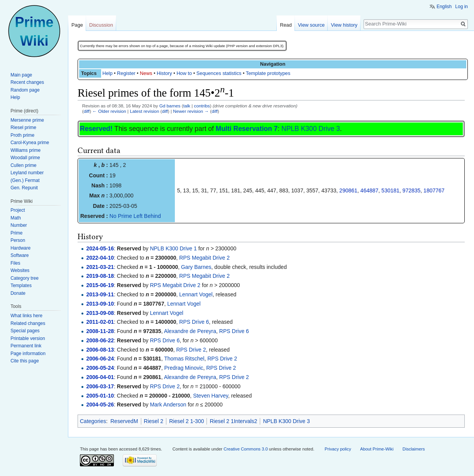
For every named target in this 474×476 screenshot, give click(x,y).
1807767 (434, 190)
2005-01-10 (100, 396)
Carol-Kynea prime (30, 143)
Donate (18, 293)
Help (107, 73)
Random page (25, 90)
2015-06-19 (100, 285)
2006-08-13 (100, 350)
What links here (26, 316)
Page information (28, 354)
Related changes (28, 323)
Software (19, 255)
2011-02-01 (100, 322)
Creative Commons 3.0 (245, 449)
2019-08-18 (100, 276)
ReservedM (124, 421)
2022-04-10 (100, 258)
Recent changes (27, 82)
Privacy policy (338, 449)
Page (77, 25)
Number (19, 225)
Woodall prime (25, 158)
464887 (370, 190)
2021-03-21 (100, 267)
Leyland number (27, 173)
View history (344, 25)
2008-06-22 (100, 340)
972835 (412, 190)
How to (184, 73)
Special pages (25, 331)
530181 (390, 190)
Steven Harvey (211, 396)
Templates (21, 286)
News (146, 73)
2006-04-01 (100, 377)
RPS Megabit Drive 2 (204, 258)
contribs (202, 106)
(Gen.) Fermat (25, 180)
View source (311, 25)
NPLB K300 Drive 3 (311, 129)
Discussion (101, 25)
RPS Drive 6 (194, 322)
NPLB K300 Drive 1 (173, 248)
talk (187, 106)
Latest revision (144, 111)
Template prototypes (268, 73)
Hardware (20, 248)
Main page (21, 75)
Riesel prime (23, 127)
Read (286, 25)
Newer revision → (191, 111)
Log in (461, 7)
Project (18, 210)
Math (16, 218)
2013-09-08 (100, 313)
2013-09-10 (100, 304)
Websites (20, 270)
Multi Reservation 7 (247, 129)
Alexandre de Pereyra (190, 331)
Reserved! (96, 129)
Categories (93, 421)
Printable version (28, 338)
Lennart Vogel (196, 294)
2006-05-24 (100, 368)
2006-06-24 (100, 359)
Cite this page (25, 361)
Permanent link (26, 346)
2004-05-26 (100, 405)
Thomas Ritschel (184, 359)
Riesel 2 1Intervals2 (233, 421)
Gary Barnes (196, 267)
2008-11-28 (100, 331)
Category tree (25, 278)
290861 (348, 190)
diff (87, 111)
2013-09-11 (100, 294)
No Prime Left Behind (135, 216)
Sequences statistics (219, 73)
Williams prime (25, 150)
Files (15, 263)
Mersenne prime (27, 120)
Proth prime (22, 135)
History (164, 73)
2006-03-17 (100, 386)
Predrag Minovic (184, 368)
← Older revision (109, 111)
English (444, 7)
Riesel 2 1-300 (186, 421)
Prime (16, 233)
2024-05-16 (100, 248)
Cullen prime (23, 165)
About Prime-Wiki (377, 449)
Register (126, 73)
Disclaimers (414, 449)
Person (18, 240)
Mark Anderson (168, 405)
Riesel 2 (154, 421)
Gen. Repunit (24, 188)
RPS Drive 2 (191, 350)
